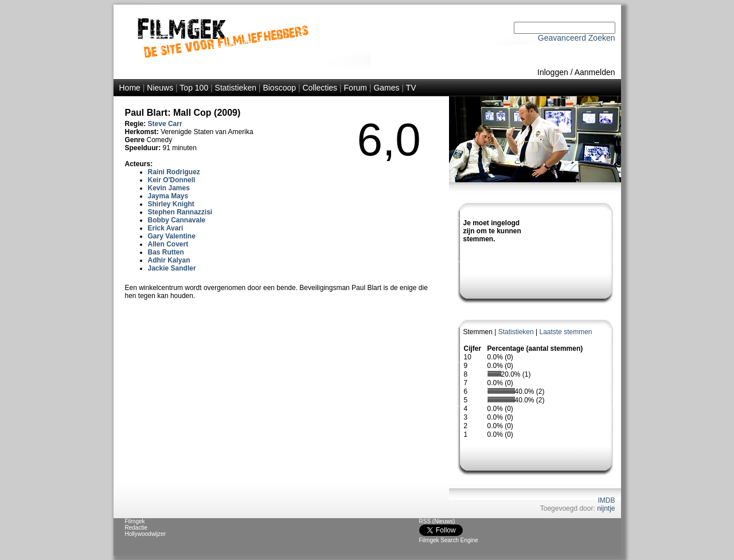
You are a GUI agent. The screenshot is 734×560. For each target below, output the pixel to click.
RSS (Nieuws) (437, 521)
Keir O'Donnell (172, 180)
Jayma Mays (168, 196)
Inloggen (553, 72)
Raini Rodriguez (174, 172)
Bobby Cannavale (177, 220)
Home (130, 88)
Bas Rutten (166, 252)
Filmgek (135, 521)
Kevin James (169, 188)
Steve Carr (165, 124)
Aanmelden (595, 72)
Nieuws (160, 88)
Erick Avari (166, 228)
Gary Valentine (172, 236)
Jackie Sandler (172, 268)
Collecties (320, 88)
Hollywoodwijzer (146, 534)
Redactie (136, 528)
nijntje (606, 508)
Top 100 (194, 88)
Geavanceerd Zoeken (577, 38)
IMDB (607, 500)
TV (411, 88)
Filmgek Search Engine (449, 540)
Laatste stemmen (565, 332)
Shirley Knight (171, 204)
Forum (356, 88)
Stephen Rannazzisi (180, 212)
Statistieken (236, 88)
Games (386, 88)
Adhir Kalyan (169, 260)
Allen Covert (168, 244)
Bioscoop (279, 88)
